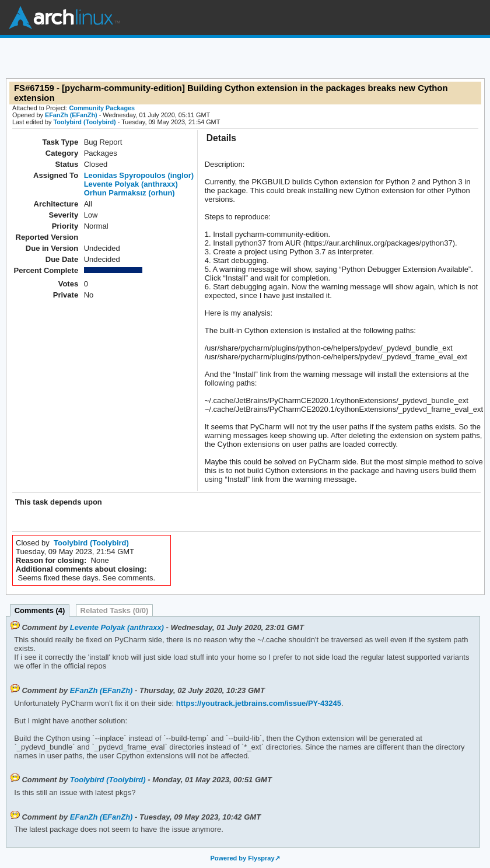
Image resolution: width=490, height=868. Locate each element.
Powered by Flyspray (242, 858)
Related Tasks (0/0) (115, 610)
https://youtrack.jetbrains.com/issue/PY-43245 (258, 703)
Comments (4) (40, 610)
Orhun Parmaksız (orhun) (129, 193)
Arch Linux (64, 17)
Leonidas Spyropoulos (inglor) (139, 175)
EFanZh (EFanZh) (71, 115)
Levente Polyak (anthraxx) (131, 184)
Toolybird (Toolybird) (84, 122)
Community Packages (102, 108)
